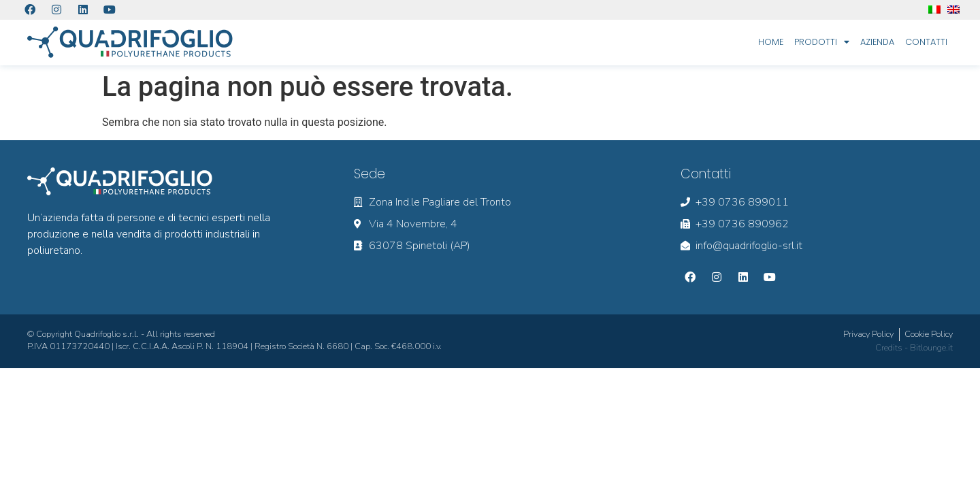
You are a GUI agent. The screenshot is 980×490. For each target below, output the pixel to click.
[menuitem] (934, 10)
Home (771, 42)
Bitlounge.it (931, 348)
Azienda (877, 42)
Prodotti (822, 43)
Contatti (926, 42)
